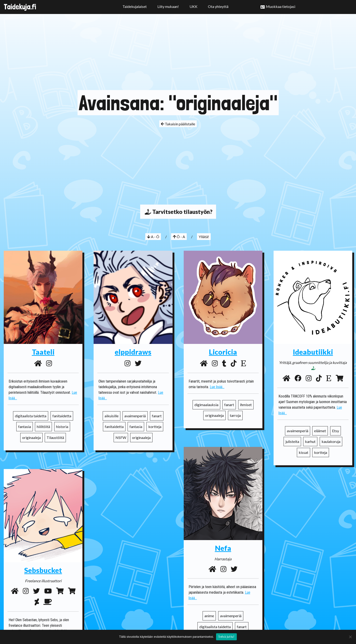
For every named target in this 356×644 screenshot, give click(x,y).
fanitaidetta (62, 416)
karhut (310, 441)
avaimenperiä (135, 416)
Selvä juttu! (226, 637)
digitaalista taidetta (31, 416)
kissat (303, 452)
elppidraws (133, 352)
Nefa (223, 548)
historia (62, 426)
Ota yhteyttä (218, 6)
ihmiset (246, 405)
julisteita (292, 441)
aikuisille (112, 416)
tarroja (235, 415)
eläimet (320, 431)
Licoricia (223, 352)
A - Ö (153, 237)
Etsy (336, 431)
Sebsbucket (43, 570)
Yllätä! (204, 237)
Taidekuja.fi (20, 7)
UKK (193, 6)
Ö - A (179, 237)
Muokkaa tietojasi (281, 6)
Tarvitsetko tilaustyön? (178, 212)
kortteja (155, 426)
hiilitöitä (43, 426)
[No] (350, 637)
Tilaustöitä (55, 437)
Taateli (43, 352)
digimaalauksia (206, 405)
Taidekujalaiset (135, 6)
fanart (157, 416)
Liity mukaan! (168, 6)
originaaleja (31, 437)
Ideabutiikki (313, 352)
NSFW (121, 437)
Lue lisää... (217, 387)
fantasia (25, 426)
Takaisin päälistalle (178, 124)
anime (209, 616)
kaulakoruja (331, 441)
